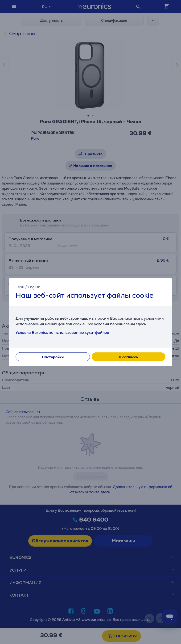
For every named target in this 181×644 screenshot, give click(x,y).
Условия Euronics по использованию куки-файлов (62, 332)
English (34, 287)
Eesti (20, 287)
